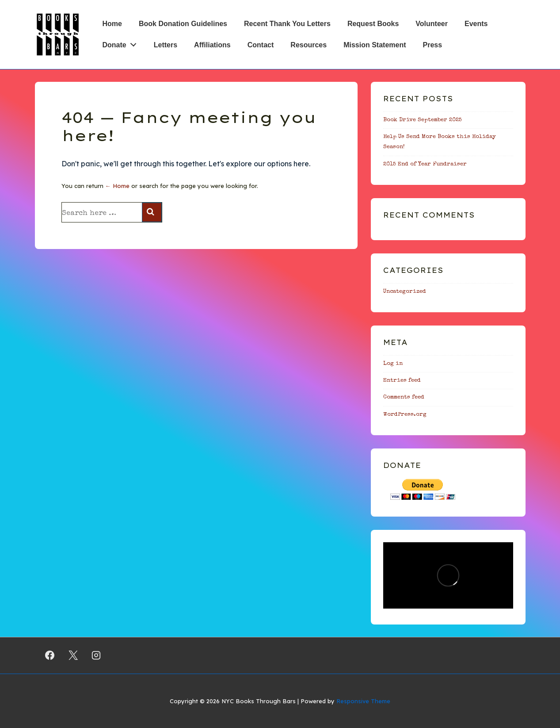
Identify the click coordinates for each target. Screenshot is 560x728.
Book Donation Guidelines (183, 24)
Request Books (373, 24)
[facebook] (50, 655)
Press (433, 45)
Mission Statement (375, 45)
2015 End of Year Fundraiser (425, 164)
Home (112, 24)
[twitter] (73, 655)
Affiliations (212, 45)
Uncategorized (405, 292)
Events (476, 24)
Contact (261, 45)
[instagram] (96, 655)
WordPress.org (405, 415)
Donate (122, 43)
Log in (393, 364)
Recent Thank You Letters (287, 24)
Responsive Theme (363, 701)
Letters (166, 45)
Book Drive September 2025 (423, 120)
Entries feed (402, 381)
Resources (309, 45)
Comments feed (404, 397)
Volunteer (432, 24)
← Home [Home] (117, 186)
